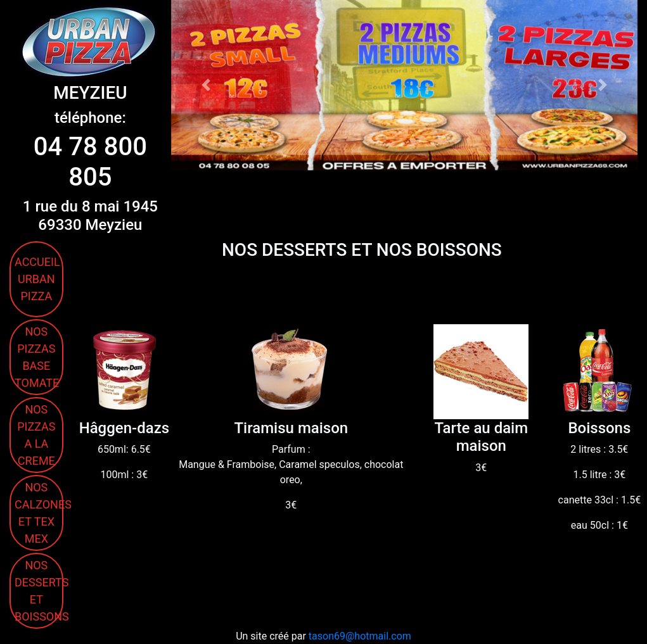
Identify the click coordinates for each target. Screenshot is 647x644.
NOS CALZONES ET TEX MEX (39, 513)
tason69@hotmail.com (360, 636)
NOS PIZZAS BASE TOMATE (37, 357)
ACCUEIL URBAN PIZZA (37, 279)
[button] (206, 85)
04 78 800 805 (90, 162)
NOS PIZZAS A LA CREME (36, 435)
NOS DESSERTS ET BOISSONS (39, 591)
